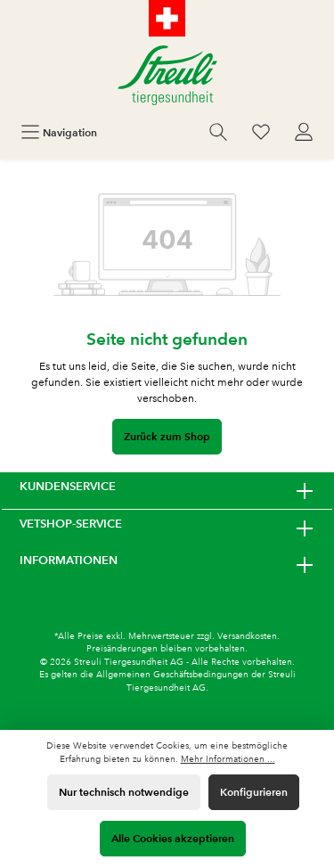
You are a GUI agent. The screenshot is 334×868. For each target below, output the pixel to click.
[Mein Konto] (304, 132)
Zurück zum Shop (167, 436)
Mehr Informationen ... (228, 759)
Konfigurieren (254, 792)
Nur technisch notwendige (124, 792)
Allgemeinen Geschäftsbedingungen (172, 674)
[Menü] (59, 132)
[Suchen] (218, 132)
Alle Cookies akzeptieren (173, 838)
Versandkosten (247, 636)
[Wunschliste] (261, 132)
